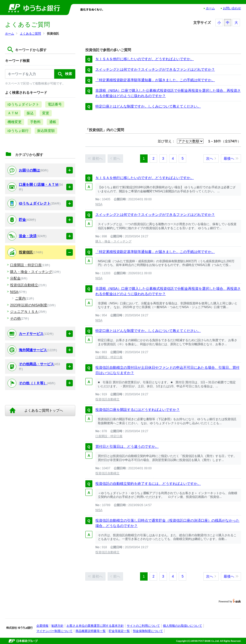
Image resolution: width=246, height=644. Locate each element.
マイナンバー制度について (54, 631)
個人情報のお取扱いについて (182, 626)
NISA (99, 204)
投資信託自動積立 (107, 399)
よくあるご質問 (30, 34)
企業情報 (42, 626)
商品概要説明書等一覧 (91, 631)
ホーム (210, 8)
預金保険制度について (148, 631)
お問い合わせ (232, 8)
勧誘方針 (57, 626)
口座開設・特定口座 (109, 357)
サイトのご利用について (143, 626)
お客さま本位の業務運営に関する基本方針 (95, 626)
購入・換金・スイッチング (113, 241)
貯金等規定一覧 (119, 631)
